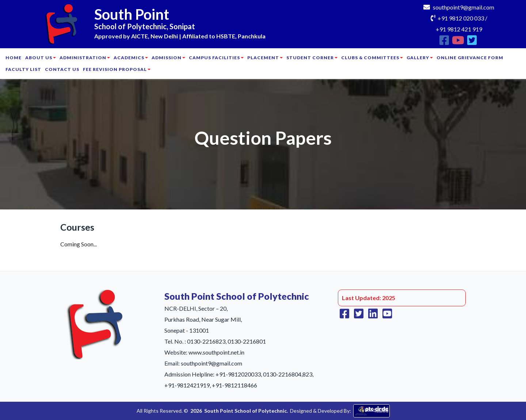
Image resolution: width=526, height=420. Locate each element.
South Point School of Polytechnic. (246, 411)
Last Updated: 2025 (369, 298)
